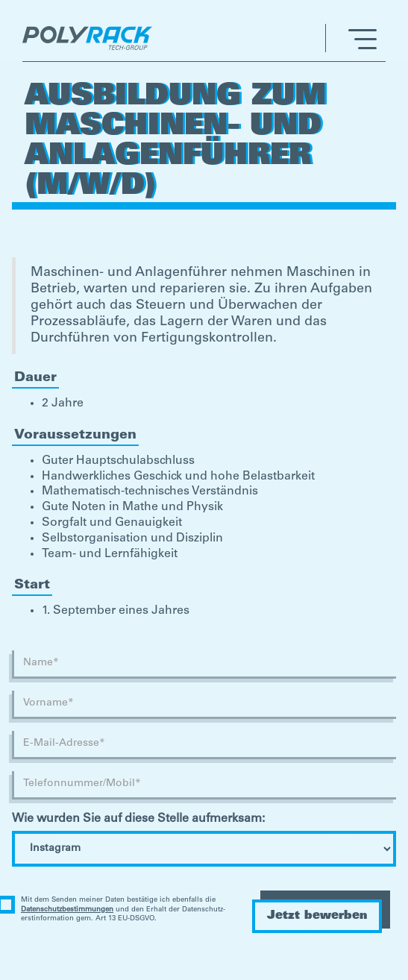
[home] (91, 38)
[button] (351, 38)
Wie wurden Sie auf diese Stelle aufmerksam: (138, 819)
